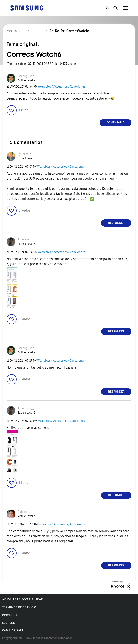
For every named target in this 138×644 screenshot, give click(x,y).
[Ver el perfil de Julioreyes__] (26, 240)
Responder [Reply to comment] (116, 223)
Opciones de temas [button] (124, 42)
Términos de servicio (19, 607)
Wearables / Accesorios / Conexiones (61, 87)
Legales (8, 623)
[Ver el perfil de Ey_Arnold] (24, 154)
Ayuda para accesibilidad (23, 600)
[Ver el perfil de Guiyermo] (24, 512)
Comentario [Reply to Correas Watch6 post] (116, 123)
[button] (124, 77)
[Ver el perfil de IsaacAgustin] (26, 76)
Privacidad (11, 615)
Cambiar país (13, 630)
